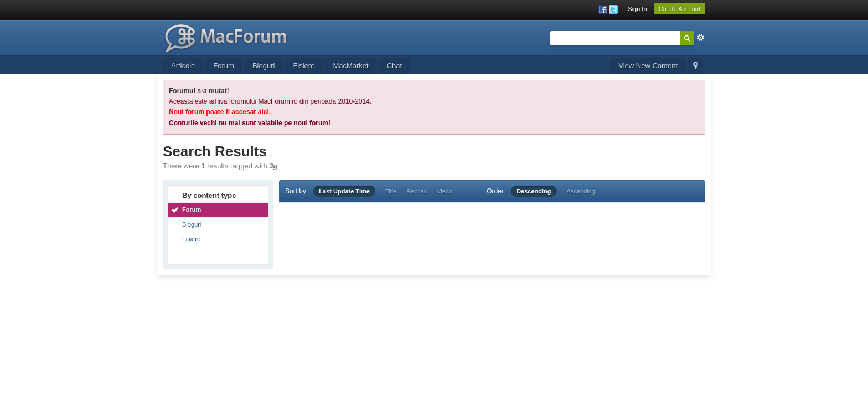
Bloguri (263, 66)
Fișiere (304, 66)
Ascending (581, 191)
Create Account (680, 9)
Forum (224, 66)
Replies (417, 191)
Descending (534, 191)
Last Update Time (344, 191)
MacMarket (350, 66)
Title (391, 191)
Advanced (701, 38)
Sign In (637, 9)
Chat (394, 66)
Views (445, 191)
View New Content (648, 66)
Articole (183, 66)
